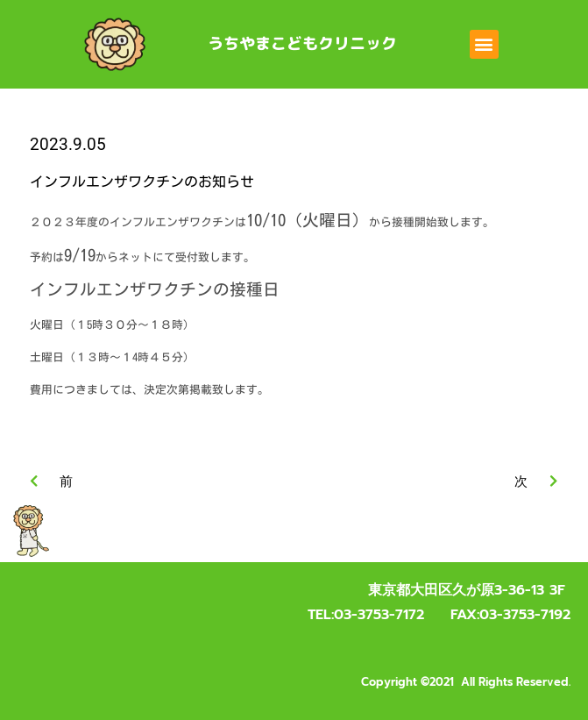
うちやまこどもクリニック (302, 43)
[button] (484, 44)
